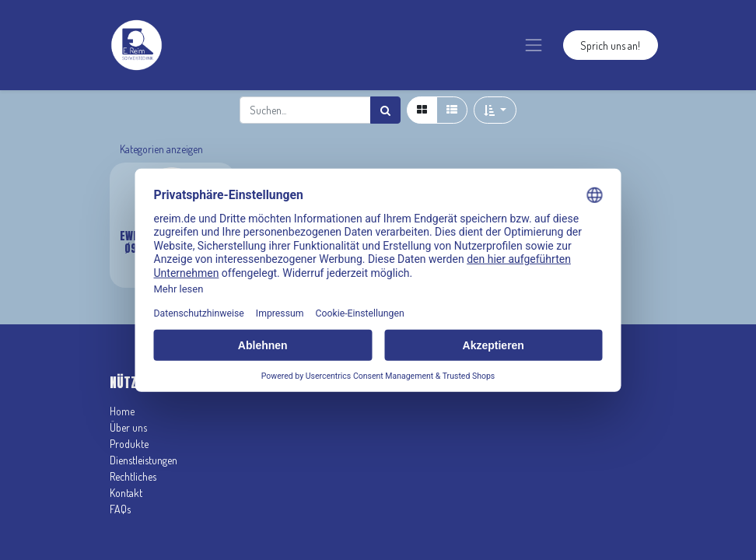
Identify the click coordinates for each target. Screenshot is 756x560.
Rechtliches (133, 476)
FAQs (120, 509)
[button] (495, 110)
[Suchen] (385, 110)
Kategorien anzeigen (161, 149)
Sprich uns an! (610, 45)
